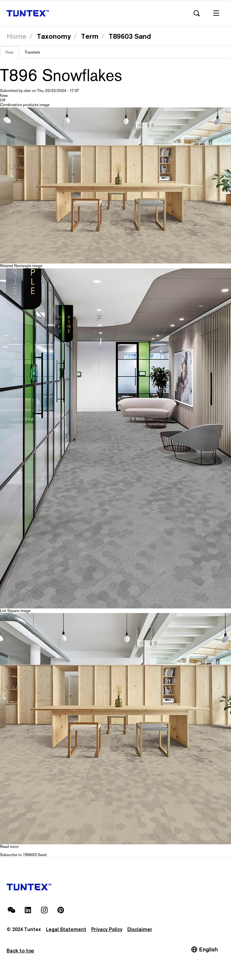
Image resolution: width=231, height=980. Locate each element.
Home (17, 36)
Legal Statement (66, 929)
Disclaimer (140, 929)
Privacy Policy (107, 929)
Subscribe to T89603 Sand (23, 855)
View (12, 54)
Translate (32, 52)
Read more (9, 847)
